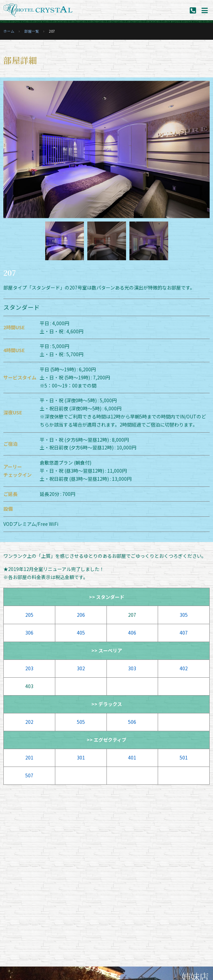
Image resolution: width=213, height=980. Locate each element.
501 (184, 757)
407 (184, 633)
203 (29, 668)
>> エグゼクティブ (106, 740)
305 (184, 615)
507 (29, 775)
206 (81, 615)
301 (81, 757)
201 (29, 757)
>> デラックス (107, 704)
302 (81, 668)
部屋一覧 (32, 31)
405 (81, 633)
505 (81, 722)
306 (29, 633)
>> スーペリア (107, 650)
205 (29, 615)
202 (29, 722)
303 (132, 668)
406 (132, 633)
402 (184, 668)
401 (132, 757)
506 (132, 722)
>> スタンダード (107, 597)
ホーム (9, 31)
